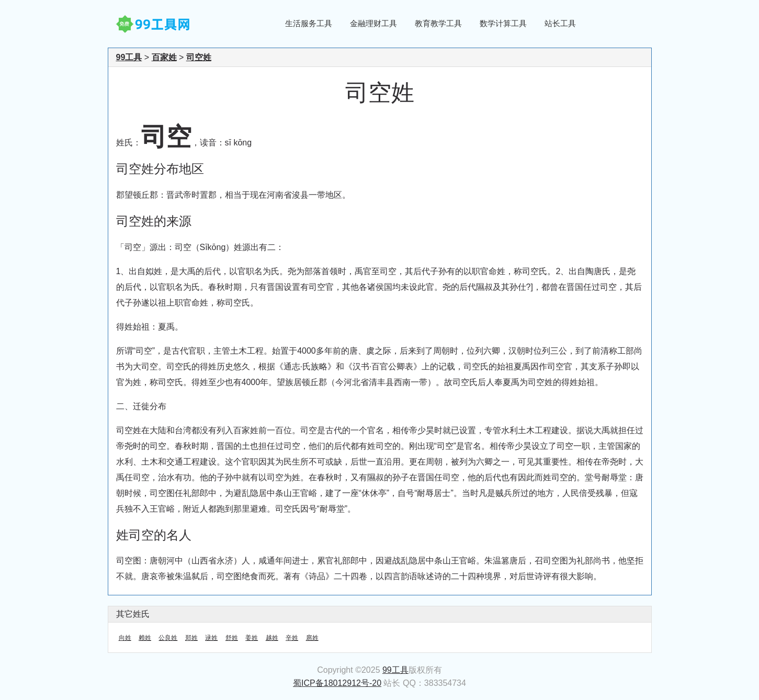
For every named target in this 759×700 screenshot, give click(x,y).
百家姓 (164, 57)
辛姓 (292, 638)
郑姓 (191, 638)
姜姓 (252, 638)
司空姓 (199, 57)
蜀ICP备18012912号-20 (337, 683)
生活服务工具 (309, 23)
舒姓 (232, 638)
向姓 (125, 638)
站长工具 (560, 23)
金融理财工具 (373, 23)
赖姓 (145, 638)
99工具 (129, 57)
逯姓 (211, 638)
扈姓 (312, 638)
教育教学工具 (438, 23)
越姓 (272, 638)
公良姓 (168, 638)
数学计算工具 (503, 23)
